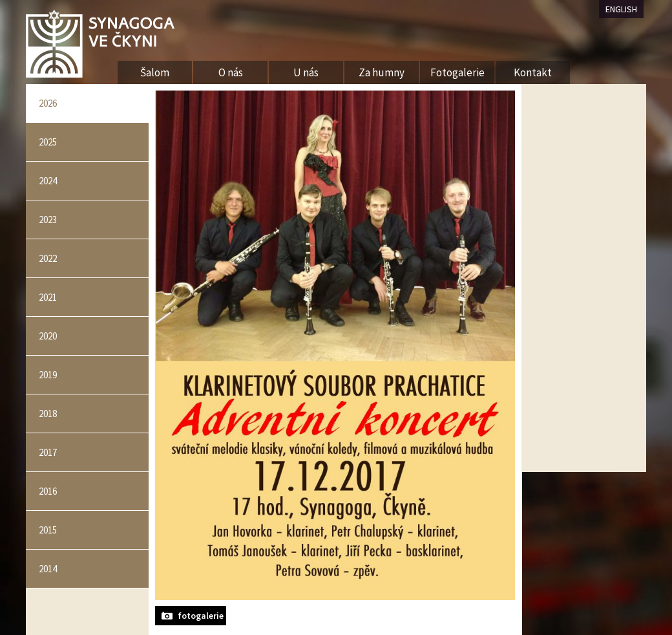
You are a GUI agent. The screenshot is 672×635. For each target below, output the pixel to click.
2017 (48, 452)
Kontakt (533, 72)
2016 (48, 491)
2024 (48, 181)
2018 (48, 414)
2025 (48, 142)
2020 (48, 336)
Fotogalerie (457, 72)
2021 (48, 297)
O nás (231, 72)
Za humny (382, 72)
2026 (48, 103)
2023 (48, 220)
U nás (306, 72)
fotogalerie (201, 616)
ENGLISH (621, 9)
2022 (48, 258)
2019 (48, 375)
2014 (48, 569)
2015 (48, 530)
